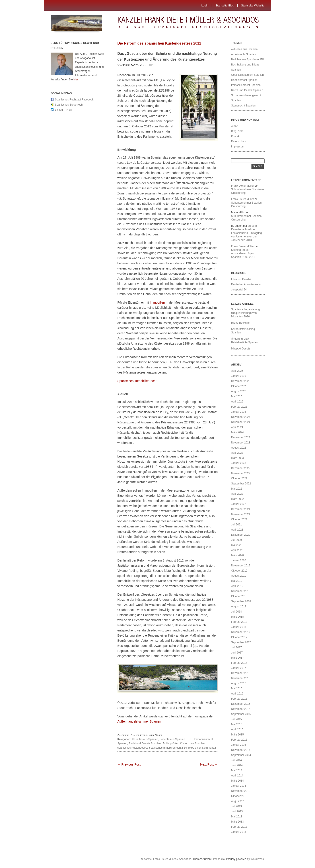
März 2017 (238, 658)
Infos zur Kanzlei (241, 279)
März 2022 (238, 499)
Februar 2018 (239, 622)
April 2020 (237, 550)
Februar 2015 (239, 740)
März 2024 (238, 432)
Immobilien (157, 302)
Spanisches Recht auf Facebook (74, 100)
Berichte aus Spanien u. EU (176, 739)
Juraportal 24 (239, 290)
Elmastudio (218, 859)
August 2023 (239, 448)
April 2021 (237, 530)
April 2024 (237, 427)
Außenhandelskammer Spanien (139, 721)
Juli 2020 (237, 540)
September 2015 (241, 714)
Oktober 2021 (239, 519)
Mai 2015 (237, 724)
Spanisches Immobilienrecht (137, 381)
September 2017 (241, 642)
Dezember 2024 (241, 417)
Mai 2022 (237, 489)
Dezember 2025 (241, 381)
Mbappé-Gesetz (241, 349)
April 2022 (237, 494)
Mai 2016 (237, 688)
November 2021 (241, 514)
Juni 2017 (237, 653)
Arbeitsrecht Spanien (244, 54)
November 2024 (241, 422)
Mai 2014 (237, 770)
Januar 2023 (239, 463)
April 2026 (237, 371)
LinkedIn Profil (64, 110)
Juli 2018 (237, 612)
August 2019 (239, 576)
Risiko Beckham (241, 323)
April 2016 (237, 694)
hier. (76, 80)
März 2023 (238, 458)
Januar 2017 (239, 668)
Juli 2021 (237, 525)
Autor (234, 126)
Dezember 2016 (241, 673)
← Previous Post (129, 764)
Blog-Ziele (237, 131)
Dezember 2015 (241, 704)
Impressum (238, 147)
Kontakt (236, 136)
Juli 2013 (237, 806)
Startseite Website (253, 5)
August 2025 (239, 391)
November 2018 (241, 591)
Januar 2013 (239, 832)
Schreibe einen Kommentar (200, 748)
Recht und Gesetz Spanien (145, 743)
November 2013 (241, 791)
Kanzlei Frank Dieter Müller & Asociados (167, 859)
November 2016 (241, 678)
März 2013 (238, 822)
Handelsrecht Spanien (244, 80)
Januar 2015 (239, 745)
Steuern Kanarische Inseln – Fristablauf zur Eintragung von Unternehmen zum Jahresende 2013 (246, 233)
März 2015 (238, 735)
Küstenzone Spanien (192, 743)
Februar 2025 (239, 407)
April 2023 (237, 453)
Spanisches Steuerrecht (69, 105)
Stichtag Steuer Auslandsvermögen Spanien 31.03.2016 (243, 253)
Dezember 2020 (241, 535)
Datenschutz (239, 141)
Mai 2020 (237, 545)
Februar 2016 (239, 699)
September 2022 (241, 484)
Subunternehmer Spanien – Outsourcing (248, 191)
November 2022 (241, 473)
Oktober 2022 (239, 478)
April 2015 (237, 729)
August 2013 (239, 801)
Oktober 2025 (239, 386)
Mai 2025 (237, 396)
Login (205, 5)
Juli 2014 (237, 760)
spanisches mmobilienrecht (165, 748)
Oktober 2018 (239, 596)
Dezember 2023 (241, 437)
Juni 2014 (237, 765)
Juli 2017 (237, 647)
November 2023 (241, 443)
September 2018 (241, 601)
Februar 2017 (239, 663)
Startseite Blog (225, 5)
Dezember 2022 (241, 468)
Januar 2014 (239, 786)
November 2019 (241, 566)
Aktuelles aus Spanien (145, 739)
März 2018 (238, 617)
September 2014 (241, 755)
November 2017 (241, 632)
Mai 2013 (237, 817)
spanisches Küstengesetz (133, 748)
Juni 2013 (237, 811)
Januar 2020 (239, 560)
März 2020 (238, 555)
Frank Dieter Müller (243, 186)
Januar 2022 (239, 504)
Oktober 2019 (239, 571)
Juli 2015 (237, 719)
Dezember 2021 (241, 509)
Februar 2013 (239, 827)
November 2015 (241, 709)
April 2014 (237, 776)
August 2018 (239, 607)
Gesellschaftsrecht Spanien (247, 75)
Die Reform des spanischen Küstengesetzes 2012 (159, 43)
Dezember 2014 (241, 750)
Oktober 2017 (239, 637)
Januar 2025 (239, 412)
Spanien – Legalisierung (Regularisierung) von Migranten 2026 (246, 313)
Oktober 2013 (239, 796)
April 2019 (237, 586)
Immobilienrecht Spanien (246, 85)
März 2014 (238, 781)
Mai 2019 (237, 581)
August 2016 (239, 683)
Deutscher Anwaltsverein (246, 284)
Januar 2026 (239, 376)
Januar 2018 (239, 627)
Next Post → (209, 764)
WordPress (257, 859)
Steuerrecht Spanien (243, 106)
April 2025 (237, 402)
